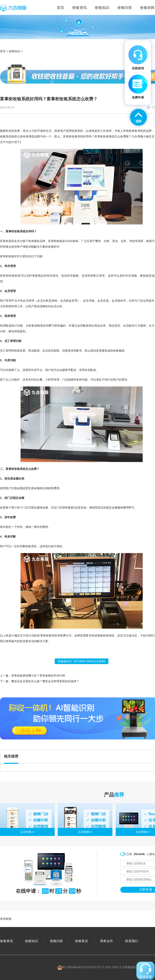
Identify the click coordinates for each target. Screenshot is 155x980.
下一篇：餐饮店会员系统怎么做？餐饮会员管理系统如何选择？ (40, 681)
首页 (3, 51)
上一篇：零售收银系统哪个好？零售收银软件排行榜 (32, 676)
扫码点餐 (37, 380)
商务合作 (107, 941)
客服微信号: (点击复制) (82, 661)
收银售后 (82, 941)
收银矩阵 (147, 8)
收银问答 (125, 8)
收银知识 (102, 8)
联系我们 (132, 941)
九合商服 (137, 136)
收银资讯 (80, 8)
